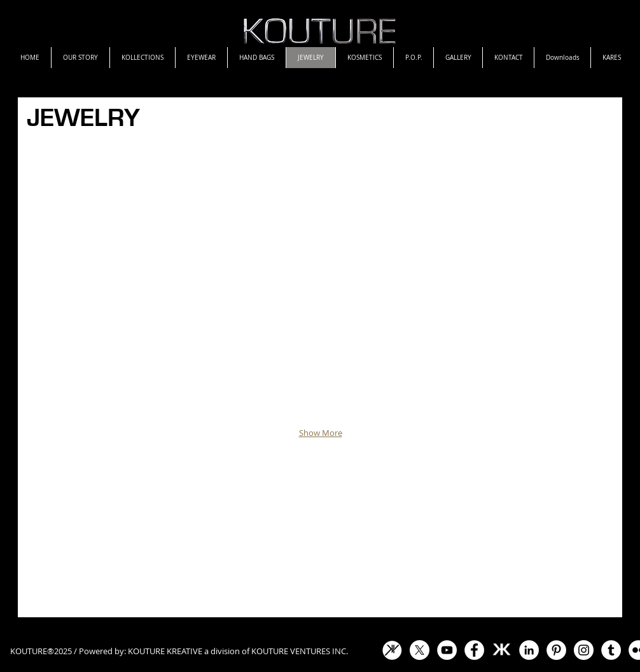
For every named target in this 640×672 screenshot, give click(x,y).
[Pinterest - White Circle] (556, 650)
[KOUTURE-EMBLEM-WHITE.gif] (502, 650)
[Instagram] (584, 650)
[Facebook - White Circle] (474, 650)
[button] (320, 283)
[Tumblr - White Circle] (611, 650)
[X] (420, 650)
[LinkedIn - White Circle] (529, 650)
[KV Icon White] (392, 650)
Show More (321, 433)
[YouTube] (447, 650)
